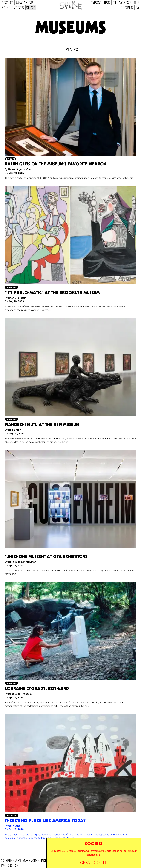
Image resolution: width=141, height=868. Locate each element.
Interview (10, 159)
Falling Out (12, 815)
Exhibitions (11, 287)
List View (71, 50)
